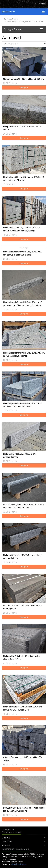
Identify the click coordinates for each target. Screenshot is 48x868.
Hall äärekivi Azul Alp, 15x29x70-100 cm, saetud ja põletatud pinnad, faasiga (22, 229)
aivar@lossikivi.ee (19, 864)
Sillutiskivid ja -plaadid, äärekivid (20, 22)
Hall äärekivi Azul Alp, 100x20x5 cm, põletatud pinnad (20, 455)
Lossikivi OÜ (8, 12)
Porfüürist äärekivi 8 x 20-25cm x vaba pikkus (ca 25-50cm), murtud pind (24, 809)
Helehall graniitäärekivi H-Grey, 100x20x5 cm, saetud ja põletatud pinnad (24, 354)
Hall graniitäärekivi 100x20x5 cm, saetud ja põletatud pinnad (23, 557)
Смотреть (24, 87)
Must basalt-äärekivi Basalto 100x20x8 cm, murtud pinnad (23, 607)
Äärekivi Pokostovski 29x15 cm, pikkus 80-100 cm (23, 759)
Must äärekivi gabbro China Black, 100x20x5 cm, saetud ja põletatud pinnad (23, 506)
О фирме (6, 838)
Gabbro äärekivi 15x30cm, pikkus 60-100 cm (23, 79)
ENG (40, 4)
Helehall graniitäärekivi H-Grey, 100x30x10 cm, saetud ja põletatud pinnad (23, 405)
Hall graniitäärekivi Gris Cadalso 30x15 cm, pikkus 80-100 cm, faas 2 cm (23, 708)
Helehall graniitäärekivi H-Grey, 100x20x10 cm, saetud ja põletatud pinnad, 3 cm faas (23, 304)
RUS (44, 4)
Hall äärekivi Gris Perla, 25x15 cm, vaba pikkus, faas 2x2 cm (21, 658)
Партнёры (7, 842)
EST (36, 4)
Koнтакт (6, 846)
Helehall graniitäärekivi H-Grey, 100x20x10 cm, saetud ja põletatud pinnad (23, 253)
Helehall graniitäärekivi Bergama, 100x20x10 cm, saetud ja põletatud (24, 179)
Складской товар (11, 19)
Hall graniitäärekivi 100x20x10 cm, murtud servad (22, 128)
